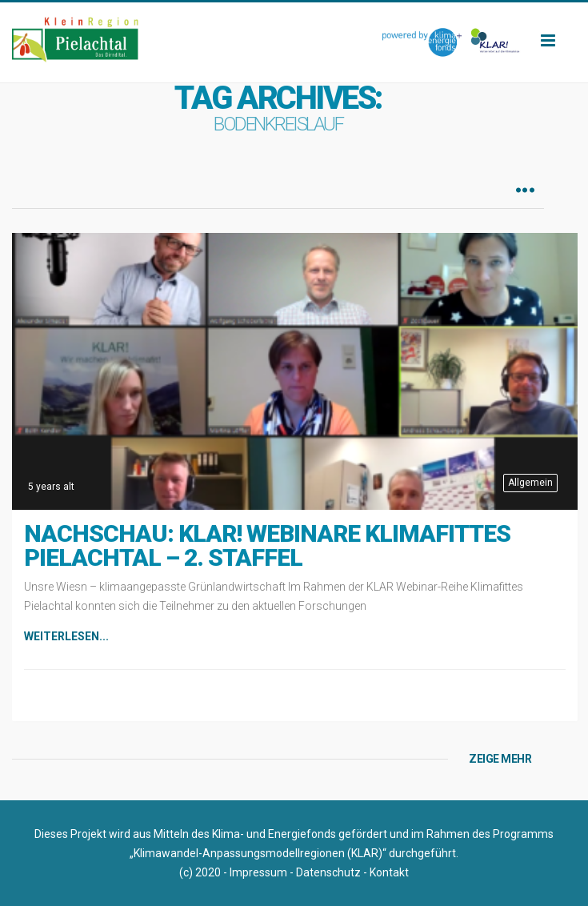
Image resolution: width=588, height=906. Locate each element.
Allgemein (530, 483)
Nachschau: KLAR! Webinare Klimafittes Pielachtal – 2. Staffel (267, 545)
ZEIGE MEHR (500, 759)
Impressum (258, 872)
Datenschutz (328, 872)
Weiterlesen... (66, 636)
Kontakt (389, 872)
